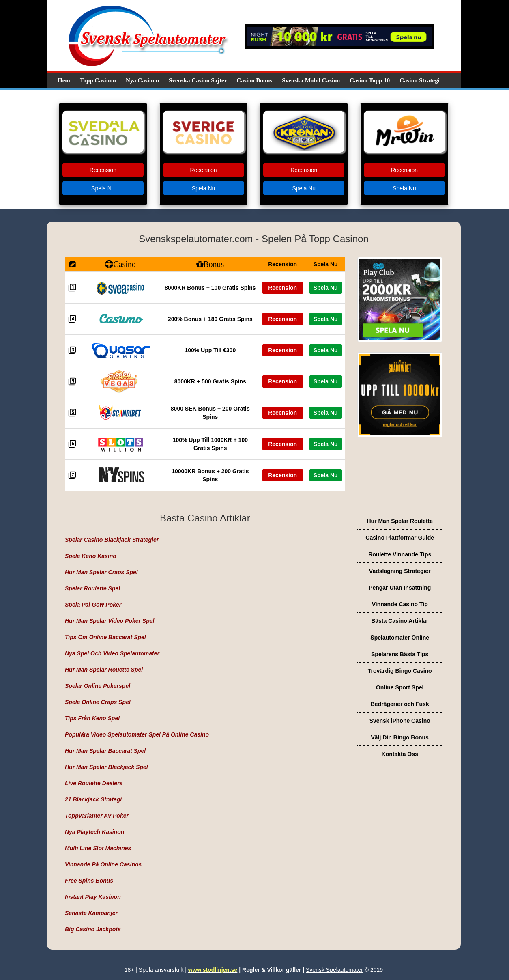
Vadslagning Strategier (400, 571)
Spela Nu (103, 188)
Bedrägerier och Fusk (400, 704)
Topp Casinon (98, 80)
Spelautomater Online (400, 638)
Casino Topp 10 (370, 80)
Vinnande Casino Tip (400, 604)
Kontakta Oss (400, 754)
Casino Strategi (420, 80)
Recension (103, 170)
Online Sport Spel (400, 687)
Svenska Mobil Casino (311, 80)
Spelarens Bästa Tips (400, 654)
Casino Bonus (254, 80)
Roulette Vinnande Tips (400, 554)
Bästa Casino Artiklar (400, 621)
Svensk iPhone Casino (400, 721)
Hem (64, 80)
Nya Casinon (142, 80)
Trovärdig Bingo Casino (400, 671)
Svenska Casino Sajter (198, 80)
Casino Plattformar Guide (400, 538)
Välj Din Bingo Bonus (400, 737)
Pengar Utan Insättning (400, 588)
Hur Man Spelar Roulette (400, 521)
